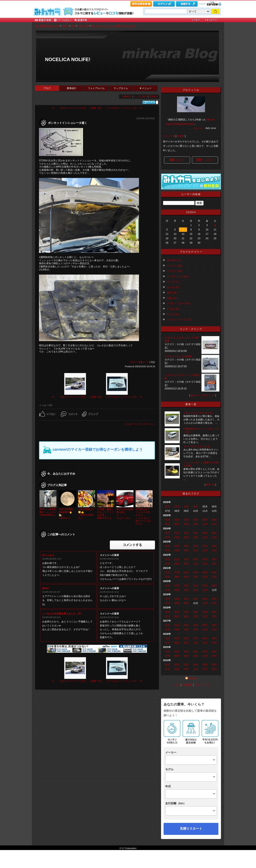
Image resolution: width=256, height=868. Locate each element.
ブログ (65, 26)
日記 (73, 26)
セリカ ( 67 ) (173, 287)
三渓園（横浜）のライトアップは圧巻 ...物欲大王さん (106, 513)
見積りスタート (191, 829)
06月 (214, 520)
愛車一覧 (210, 485)
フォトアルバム (96, 88)
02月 (177, 507)
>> (199, 212)
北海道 (181, 136)
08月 (177, 524)
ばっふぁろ (48, 555)
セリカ (145, 362)
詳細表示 (127, 96)
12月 (214, 524)
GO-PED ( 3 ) (174, 260)
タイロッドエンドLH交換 (178, 356)
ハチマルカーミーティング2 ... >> (124, 108)
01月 (168, 507)
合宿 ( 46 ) (172, 293)
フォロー (177, 160)
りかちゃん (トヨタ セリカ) (198, 413)
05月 (205, 520)
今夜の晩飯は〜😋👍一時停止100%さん (86, 513)
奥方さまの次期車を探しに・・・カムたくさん (125, 513)
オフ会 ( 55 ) (173, 309)
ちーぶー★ (169, 136)
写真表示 (154, 96)
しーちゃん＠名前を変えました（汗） (63, 614)
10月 (196, 524)
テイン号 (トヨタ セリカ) (197, 446)
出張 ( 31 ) (172, 298)
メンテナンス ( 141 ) (178, 277)
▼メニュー (145, 88)
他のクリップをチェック (203, 395)
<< (183, 212)
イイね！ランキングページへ (139, 424)
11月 (205, 524)
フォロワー (205, 160)
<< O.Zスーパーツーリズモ (69, 108)
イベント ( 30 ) (174, 266)
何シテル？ (199, 128)
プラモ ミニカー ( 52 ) (178, 304)
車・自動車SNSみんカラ (47, 26)
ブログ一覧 (83, 26)
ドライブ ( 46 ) (174, 271)
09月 (186, 524)
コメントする (132, 545)
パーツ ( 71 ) (173, 282)
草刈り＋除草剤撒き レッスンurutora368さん (48, 512)
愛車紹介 (72, 88)
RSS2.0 (192, 679)
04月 (196, 507)
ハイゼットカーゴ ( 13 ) (179, 320)
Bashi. (46, 588)
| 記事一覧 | (96, 108)
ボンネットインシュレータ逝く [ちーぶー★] (113, 26)
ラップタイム (121, 88)
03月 (186, 507)
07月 (168, 524)
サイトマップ (202, 685)
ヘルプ (202, 4)
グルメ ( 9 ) (173, 314)
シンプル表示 (140, 96)
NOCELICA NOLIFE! (68, 59)
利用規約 (187, 685)
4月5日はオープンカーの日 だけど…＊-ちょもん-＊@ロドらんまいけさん (144, 516)
